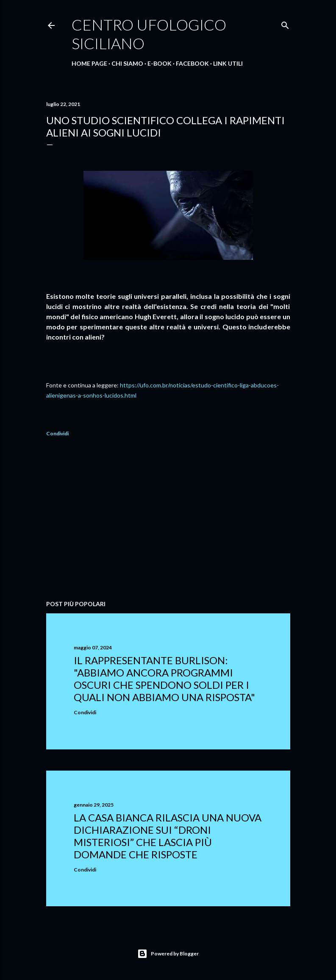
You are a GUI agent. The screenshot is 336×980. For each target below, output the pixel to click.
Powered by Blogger (168, 954)
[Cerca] (285, 24)
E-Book (160, 63)
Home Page (89, 63)
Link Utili (228, 63)
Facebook (192, 63)
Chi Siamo (127, 63)
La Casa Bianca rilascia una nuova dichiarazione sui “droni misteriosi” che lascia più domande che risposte (168, 836)
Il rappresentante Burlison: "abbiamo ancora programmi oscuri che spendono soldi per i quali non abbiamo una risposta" (164, 679)
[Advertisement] (168, 520)
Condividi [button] (57, 433)
